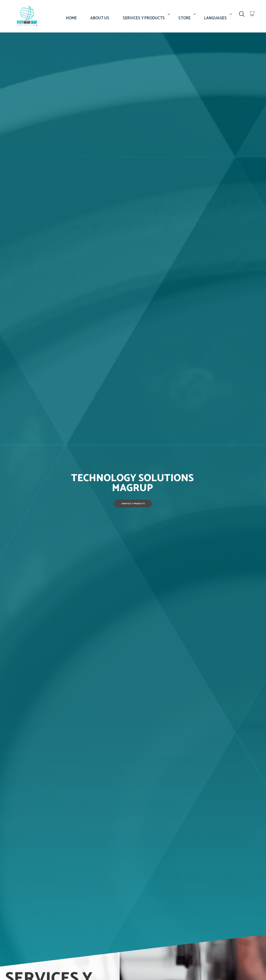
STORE (184, 18)
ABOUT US (100, 18)
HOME (71, 18)
